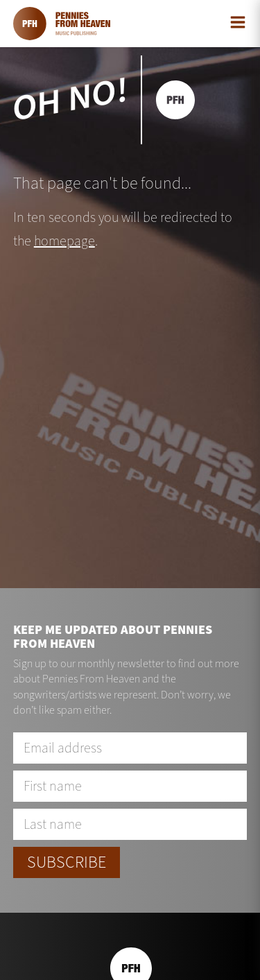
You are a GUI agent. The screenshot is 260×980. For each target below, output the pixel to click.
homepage (64, 241)
